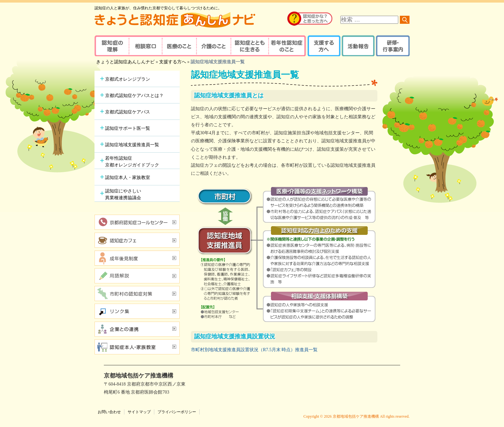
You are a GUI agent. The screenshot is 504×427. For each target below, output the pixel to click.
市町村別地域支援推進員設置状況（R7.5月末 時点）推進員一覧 (254, 350)
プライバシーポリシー (177, 412)
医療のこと (179, 46)
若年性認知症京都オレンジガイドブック (132, 162)
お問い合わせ (109, 412)
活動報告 (357, 46)
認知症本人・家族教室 (128, 178)
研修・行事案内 (392, 46)
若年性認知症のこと (287, 46)
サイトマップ (139, 412)
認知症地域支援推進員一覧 (132, 145)
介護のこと (213, 46)
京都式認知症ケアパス (128, 112)
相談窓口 (145, 46)
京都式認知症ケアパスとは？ (134, 96)
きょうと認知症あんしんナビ (125, 62)
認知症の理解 (111, 46)
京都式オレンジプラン (128, 79)
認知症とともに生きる (249, 46)
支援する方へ (324, 46)
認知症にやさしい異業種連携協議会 (123, 194)
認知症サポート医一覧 (128, 128)
